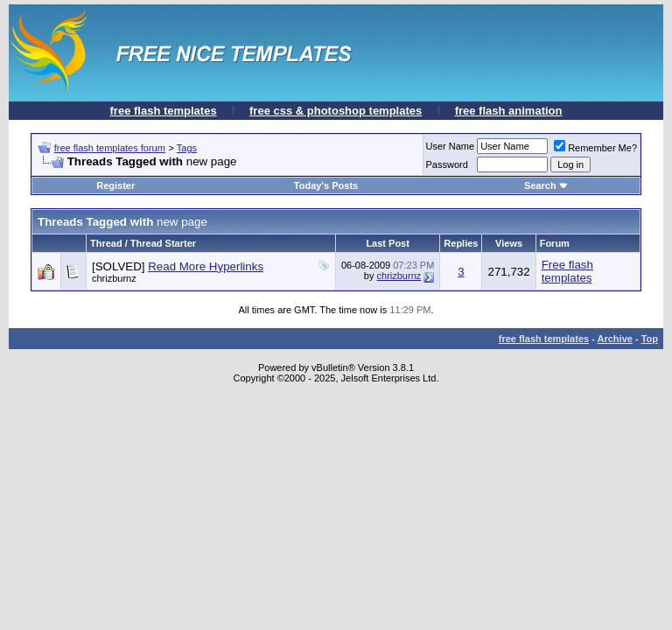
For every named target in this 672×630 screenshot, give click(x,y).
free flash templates (164, 111)
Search (546, 185)
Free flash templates (567, 271)
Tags (187, 148)
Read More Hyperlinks (206, 266)
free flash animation (509, 111)
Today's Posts (326, 185)
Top (650, 339)
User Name (451, 146)
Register (115, 185)
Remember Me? (595, 148)
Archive (615, 339)
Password (447, 164)
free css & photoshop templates (336, 111)
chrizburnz (399, 276)
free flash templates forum (110, 148)
